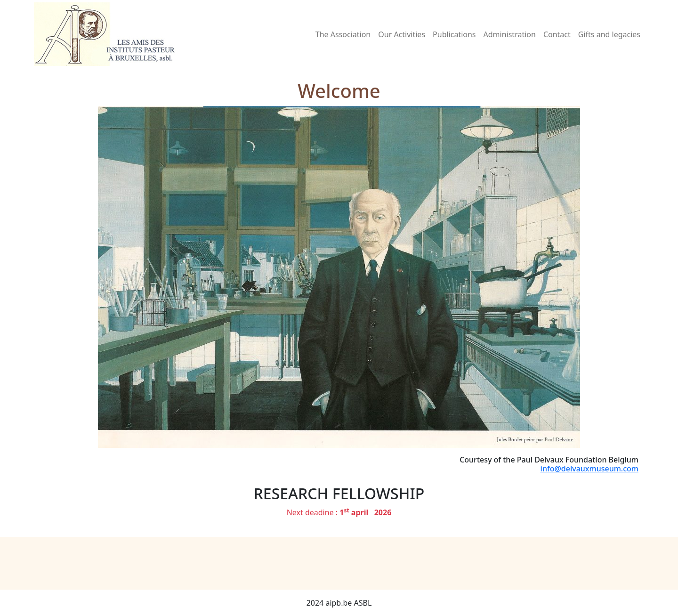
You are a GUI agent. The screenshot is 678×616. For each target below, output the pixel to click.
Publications (454, 34)
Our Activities (402, 34)
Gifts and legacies (609, 34)
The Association (343, 34)
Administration (510, 34)
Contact (557, 34)
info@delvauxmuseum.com (589, 469)
